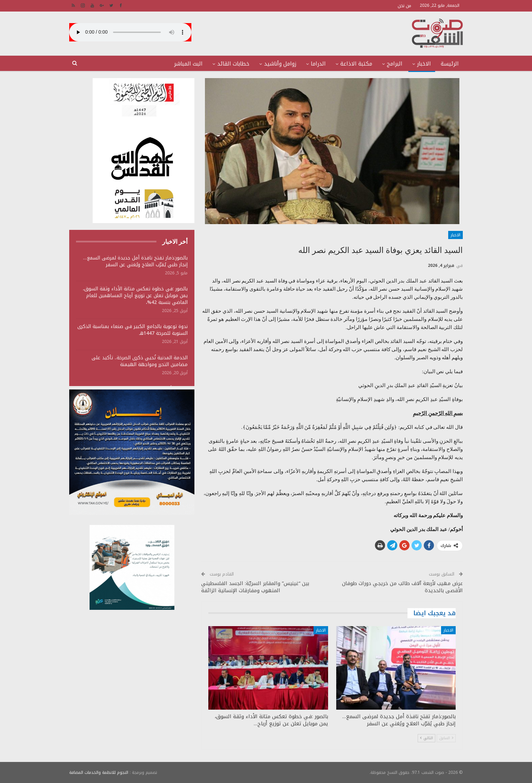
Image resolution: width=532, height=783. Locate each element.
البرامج (395, 64)
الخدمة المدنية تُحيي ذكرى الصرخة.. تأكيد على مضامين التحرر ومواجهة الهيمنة (140, 361)
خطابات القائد (233, 64)
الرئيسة (450, 64)
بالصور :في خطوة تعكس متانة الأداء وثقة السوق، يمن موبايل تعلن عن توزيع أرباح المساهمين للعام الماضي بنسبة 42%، (135, 296)
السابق (446, 738)
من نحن (404, 6)
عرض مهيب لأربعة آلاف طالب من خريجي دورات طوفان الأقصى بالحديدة (402, 587)
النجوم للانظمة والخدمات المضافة (99, 772)
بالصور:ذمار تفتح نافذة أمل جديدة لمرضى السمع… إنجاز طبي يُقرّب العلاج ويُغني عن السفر (135, 261)
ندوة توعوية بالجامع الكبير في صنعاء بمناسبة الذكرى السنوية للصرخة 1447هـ (132, 330)
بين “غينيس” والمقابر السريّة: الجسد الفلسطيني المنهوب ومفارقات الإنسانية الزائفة (255, 587)
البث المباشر (188, 64)
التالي (426, 738)
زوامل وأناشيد (280, 64)
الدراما (318, 64)
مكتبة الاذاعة (356, 64)
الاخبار (424, 64)
